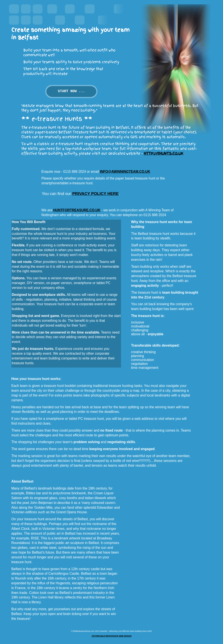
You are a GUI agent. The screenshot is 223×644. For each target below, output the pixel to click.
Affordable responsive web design (111, 636)
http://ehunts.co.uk (163, 153)
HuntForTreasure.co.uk (77, 210)
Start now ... (72, 91)
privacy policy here (95, 194)
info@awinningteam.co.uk (125, 172)
